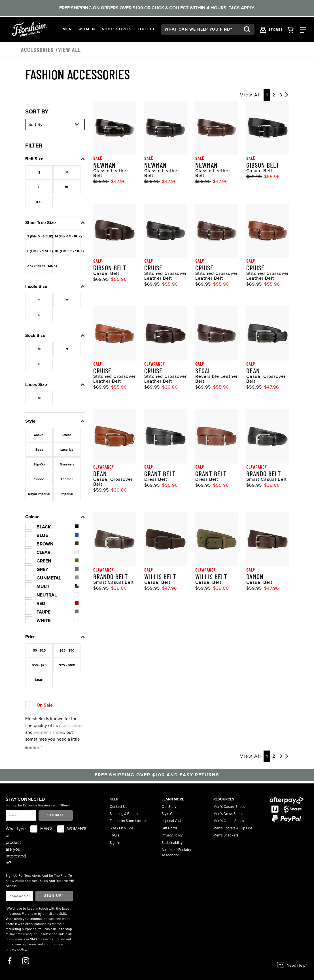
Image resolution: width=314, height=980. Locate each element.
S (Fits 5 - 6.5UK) (40, 236)
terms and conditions (44, 944)
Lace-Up (67, 450)
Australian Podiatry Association (176, 853)
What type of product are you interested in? (16, 846)
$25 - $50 (67, 650)
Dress (67, 435)
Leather (67, 479)
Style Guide (170, 814)
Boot (39, 450)
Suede (39, 479)
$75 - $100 (67, 665)
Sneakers (67, 464)
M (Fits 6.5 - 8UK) (68, 236)
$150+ (39, 680)
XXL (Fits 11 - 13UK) (40, 266)
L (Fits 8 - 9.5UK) (40, 251)
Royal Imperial (39, 494)
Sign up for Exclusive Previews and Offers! (38, 805)
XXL (39, 202)
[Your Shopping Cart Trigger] (290, 29)
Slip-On (39, 464)
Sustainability (172, 843)
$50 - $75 (39, 665)
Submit (56, 815)
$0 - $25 (39, 650)
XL (67, 187)
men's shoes (71, 726)
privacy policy (16, 949)
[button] (67, 29)
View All (251, 95)
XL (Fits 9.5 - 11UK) (68, 251)
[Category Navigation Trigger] (303, 29)
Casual (39, 435)
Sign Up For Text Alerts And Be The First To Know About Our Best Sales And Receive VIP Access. (40, 881)
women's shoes (49, 732)
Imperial (67, 494)
